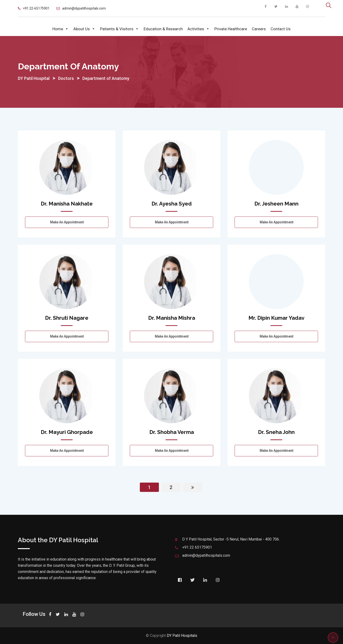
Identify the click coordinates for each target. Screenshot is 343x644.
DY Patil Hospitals (182, 636)
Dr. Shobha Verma (172, 432)
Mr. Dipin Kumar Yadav (276, 318)
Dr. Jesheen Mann (276, 204)
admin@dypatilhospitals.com (84, 8)
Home (61, 29)
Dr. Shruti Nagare (67, 318)
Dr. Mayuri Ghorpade (67, 432)
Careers (259, 29)
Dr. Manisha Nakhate (67, 204)
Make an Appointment (67, 222)
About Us (84, 29)
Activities (199, 29)
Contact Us (281, 29)
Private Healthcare (231, 29)
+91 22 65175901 (197, 547)
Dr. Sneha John (276, 432)
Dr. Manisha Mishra (172, 318)
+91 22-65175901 (36, 8)
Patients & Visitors (119, 29)
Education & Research (163, 29)
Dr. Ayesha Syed (172, 204)
